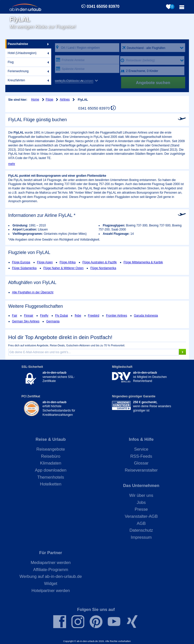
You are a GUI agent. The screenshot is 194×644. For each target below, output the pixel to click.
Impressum (141, 537)
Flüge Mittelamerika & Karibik (143, 262)
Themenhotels (51, 477)
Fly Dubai (62, 316)
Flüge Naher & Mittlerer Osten (63, 268)
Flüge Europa (21, 262)
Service (141, 449)
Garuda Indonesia (146, 316)
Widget (51, 584)
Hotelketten (51, 484)
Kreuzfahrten (17, 80)
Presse (141, 509)
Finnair (29, 316)
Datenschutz (141, 530)
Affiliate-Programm (51, 570)
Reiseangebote (51, 449)
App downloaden (51, 470)
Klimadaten (51, 463)
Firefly (44, 316)
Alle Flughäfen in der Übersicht (33, 292)
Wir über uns (141, 495)
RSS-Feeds (141, 456)
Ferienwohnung (18, 71)
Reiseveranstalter (141, 470)
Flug (11, 62)
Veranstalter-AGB (141, 516)
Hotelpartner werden (51, 591)
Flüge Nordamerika (103, 268)
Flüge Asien (45, 262)
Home (35, 99)
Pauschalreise (18, 44)
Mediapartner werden (51, 563)
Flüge (49, 99)
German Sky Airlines (26, 321)
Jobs (141, 503)
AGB (141, 523)
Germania (53, 321)
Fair (15, 316)
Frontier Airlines (116, 316)
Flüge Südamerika (24, 268)
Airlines (65, 99)
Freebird (94, 316)
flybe (78, 316)
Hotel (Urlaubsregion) (22, 53)
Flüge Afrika (67, 262)
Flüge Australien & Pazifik (100, 262)
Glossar (141, 463)
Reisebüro (51, 456)
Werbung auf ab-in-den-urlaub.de (51, 576)
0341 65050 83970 (103, 6)
